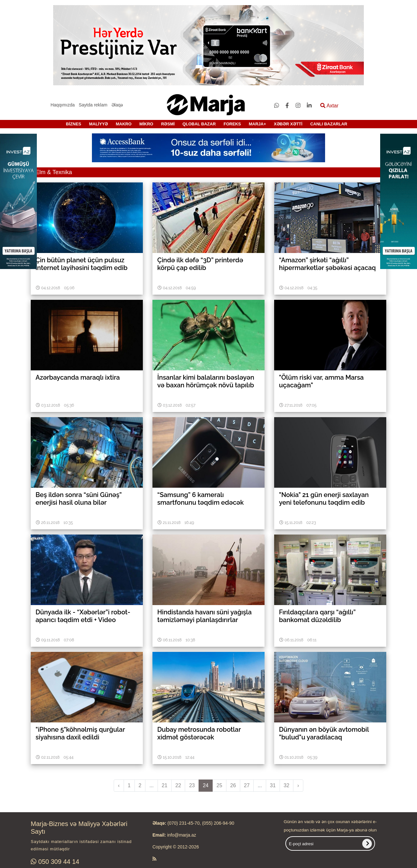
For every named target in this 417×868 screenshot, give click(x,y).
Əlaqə (117, 105)
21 (165, 785)
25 (219, 785)
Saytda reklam (93, 105)
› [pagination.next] (298, 785)
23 (192, 785)
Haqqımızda (63, 105)
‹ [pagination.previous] (119, 785)
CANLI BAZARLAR (329, 124)
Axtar (329, 106)
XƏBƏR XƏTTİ (288, 124)
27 (247, 785)
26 (233, 785)
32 (287, 785)
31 (273, 785)
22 (178, 785)
